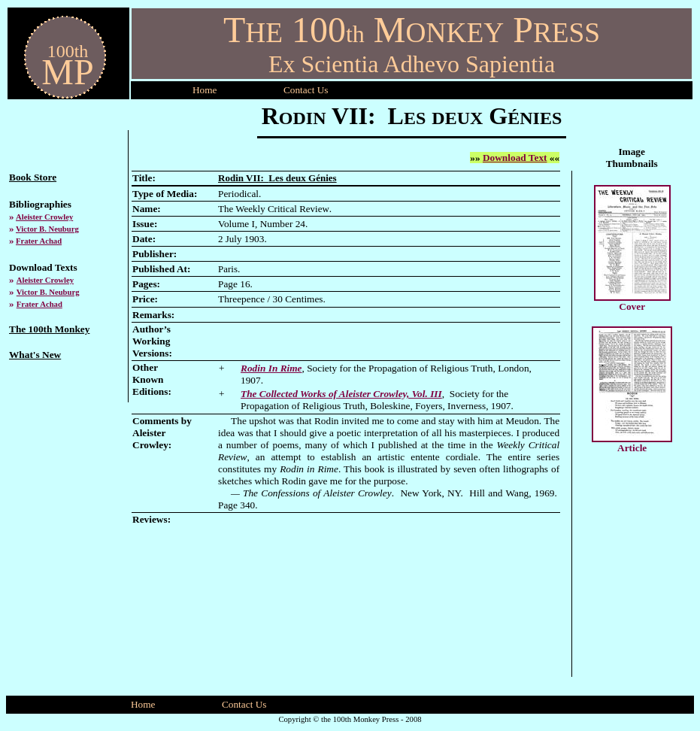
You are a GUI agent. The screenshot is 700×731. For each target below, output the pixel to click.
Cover (632, 306)
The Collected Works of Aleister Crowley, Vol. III (341, 394)
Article (632, 448)
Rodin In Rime (271, 368)
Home (205, 90)
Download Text (515, 158)
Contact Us (244, 704)
